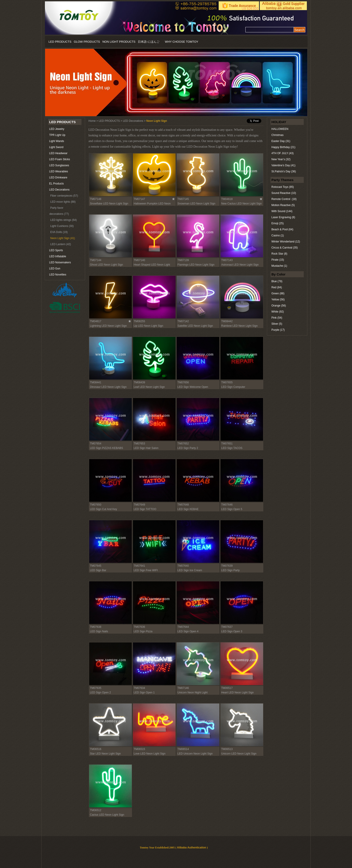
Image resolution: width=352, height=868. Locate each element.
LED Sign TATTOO (145, 509)
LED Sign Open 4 (188, 631)
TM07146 (183, 688)
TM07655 (227, 382)
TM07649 (140, 505)
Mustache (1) (279, 266)
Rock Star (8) (279, 254)
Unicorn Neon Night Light (193, 693)
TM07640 (183, 566)
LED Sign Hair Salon (146, 448)
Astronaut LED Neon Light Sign (240, 265)
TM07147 (140, 199)
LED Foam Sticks (60, 159)
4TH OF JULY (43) (283, 153)
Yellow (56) (278, 300)
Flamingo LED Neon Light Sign (196, 265)
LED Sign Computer (233, 387)
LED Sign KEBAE (188, 509)
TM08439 (140, 382)
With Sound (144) (282, 211)
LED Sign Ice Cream (190, 570)
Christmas (277, 135)
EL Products (56, 184)
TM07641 (140, 566)
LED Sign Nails (99, 631)
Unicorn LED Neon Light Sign (239, 754)
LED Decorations (59, 190)
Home (92, 121)
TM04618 (227, 199)
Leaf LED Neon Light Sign (149, 387)
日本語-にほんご (148, 42)
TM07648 (183, 505)
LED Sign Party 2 (188, 448)
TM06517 (227, 688)
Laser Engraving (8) (283, 217)
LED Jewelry (57, 129)
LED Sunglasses (59, 165)
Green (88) (278, 293)
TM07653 (140, 444)
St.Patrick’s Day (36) (284, 171)
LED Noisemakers (60, 262)
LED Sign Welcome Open (193, 387)
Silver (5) (277, 324)
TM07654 (96, 444)
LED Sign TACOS (232, 448)
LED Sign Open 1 (144, 693)
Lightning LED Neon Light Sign (108, 326)
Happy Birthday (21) (283, 147)
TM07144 (96, 260)
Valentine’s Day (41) (283, 165)
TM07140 (140, 260)
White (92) (278, 312)
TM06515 (140, 749)
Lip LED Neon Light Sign (148, 326)
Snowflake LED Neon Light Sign (109, 204)
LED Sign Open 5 (232, 509)
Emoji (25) (278, 223)
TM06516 (96, 749)
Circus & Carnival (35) (285, 248)
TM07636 (140, 627)
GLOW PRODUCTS (87, 42)
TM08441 (96, 382)
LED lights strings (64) (64, 220)
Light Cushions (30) (62, 226)
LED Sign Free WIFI (146, 570)
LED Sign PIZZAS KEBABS (107, 448)
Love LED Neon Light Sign (150, 754)
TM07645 (96, 566)
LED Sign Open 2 (100, 693)
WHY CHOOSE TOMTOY (182, 42)
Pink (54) (277, 318)
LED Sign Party (231, 570)
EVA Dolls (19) (59, 232)
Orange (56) (279, 306)
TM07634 (140, 688)
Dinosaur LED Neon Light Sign (108, 387)
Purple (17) (278, 330)
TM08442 (227, 321)
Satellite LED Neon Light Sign (195, 326)
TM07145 (183, 199)
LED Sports (56, 250)
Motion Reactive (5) (283, 205)
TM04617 (96, 321)
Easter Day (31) (281, 141)
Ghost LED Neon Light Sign (107, 265)
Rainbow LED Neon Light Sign (240, 326)
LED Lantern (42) (61, 244)
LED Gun (55, 269)
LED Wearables (59, 171)
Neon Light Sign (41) (63, 238)
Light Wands (57, 141)
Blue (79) (277, 281)
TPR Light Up (57, 135)
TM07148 (96, 199)
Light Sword (56, 147)
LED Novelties (58, 275)
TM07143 (227, 260)
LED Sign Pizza (143, 631)
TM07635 (96, 688)
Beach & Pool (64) (282, 229)
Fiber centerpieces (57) (64, 196)
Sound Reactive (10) (284, 193)
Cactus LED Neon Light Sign (107, 815)
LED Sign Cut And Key (104, 509)
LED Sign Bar (98, 570)
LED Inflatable (58, 256)
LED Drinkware (58, 178)
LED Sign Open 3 (232, 631)
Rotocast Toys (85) (283, 187)
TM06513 (227, 749)
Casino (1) (278, 235)
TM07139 (183, 260)
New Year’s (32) (281, 159)
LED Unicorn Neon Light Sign (195, 754)
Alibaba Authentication (191, 848)
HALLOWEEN (280, 129)
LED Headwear (58, 153)
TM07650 (96, 505)
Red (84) (277, 287)
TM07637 (227, 627)
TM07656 (183, 382)
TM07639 (227, 566)
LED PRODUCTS (60, 42)
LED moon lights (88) (63, 202)
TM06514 (183, 749)
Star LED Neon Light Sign (105, 754)
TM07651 (227, 444)
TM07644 (183, 627)
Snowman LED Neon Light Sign (197, 204)
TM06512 (96, 810)
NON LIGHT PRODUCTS (119, 42)
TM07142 (183, 321)
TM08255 (140, 321)
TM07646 (227, 505)
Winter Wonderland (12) (286, 242)
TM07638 (96, 627)
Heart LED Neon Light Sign (238, 693)
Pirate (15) (278, 260)
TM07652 (183, 444)
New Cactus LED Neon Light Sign (242, 204)
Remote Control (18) (284, 199)
